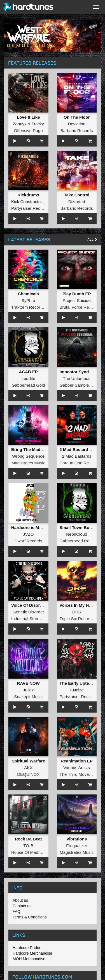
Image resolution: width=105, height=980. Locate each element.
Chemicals (28, 294)
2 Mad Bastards (77, 456)
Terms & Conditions (30, 917)
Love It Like (28, 117)
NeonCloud (77, 534)
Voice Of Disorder (29, 605)
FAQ (17, 911)
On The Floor (77, 117)
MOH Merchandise (29, 959)
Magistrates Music (28, 463)
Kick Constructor (27, 202)
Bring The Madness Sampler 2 (41, 449)
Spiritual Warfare (28, 761)
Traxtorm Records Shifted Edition (42, 307)
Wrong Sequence (28, 456)
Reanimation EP (77, 761)
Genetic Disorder (28, 612)
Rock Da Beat (28, 839)
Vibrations (77, 839)
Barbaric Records (77, 131)
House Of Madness (29, 852)
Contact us (22, 906)
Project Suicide (77, 300)
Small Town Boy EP (79, 527)
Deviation (77, 124)
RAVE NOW (28, 683)
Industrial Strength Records (37, 619)
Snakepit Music (28, 697)
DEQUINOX (28, 774)
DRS (77, 612)
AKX (28, 768)
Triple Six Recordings (80, 619)
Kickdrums (28, 195)
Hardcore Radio (26, 948)
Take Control (77, 195)
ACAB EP (28, 372)
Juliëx (28, 690)
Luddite (28, 378)
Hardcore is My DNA (31, 527)
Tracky (38, 124)
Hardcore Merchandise (32, 953)
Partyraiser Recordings (33, 208)
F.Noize (77, 690)
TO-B (28, 846)
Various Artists (77, 768)
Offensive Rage (28, 131)
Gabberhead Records (80, 541)
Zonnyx (19, 124)
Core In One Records (80, 463)
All (93, 239)
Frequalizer (77, 846)
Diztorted (77, 202)
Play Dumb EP (77, 294)
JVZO (28, 534)
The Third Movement (79, 774)
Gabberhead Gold (28, 385)
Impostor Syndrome (80, 372)
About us (20, 900)
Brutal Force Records (80, 307)
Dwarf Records (28, 541)
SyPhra (28, 300)
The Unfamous (77, 378)
